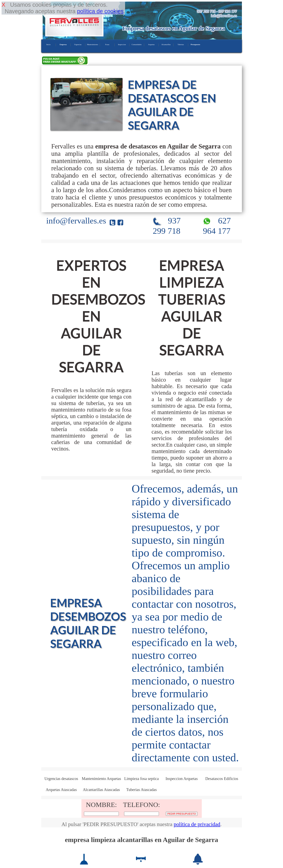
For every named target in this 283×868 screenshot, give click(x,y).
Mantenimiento (92, 45)
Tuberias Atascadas (141, 790)
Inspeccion (122, 45)
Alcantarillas (166, 45)
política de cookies (100, 11)
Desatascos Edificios (222, 779)
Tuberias (181, 45)
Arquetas (151, 45)
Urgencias (78, 45)
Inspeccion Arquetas (182, 779)
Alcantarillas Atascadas (101, 790)
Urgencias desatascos (61, 779)
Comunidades (137, 45)
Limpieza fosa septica (141, 779)
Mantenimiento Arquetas (101, 779)
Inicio (48, 45)
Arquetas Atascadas (61, 790)
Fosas (107, 45)
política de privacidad (197, 824)
